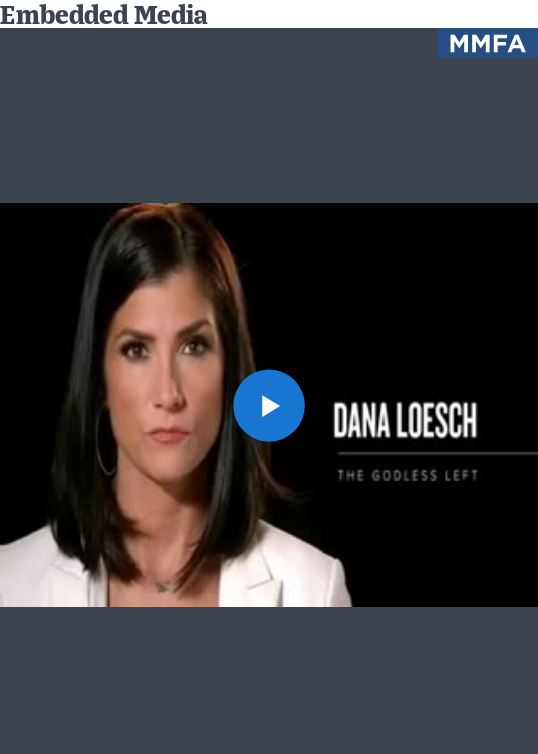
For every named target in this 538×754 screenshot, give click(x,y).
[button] (269, 405)
